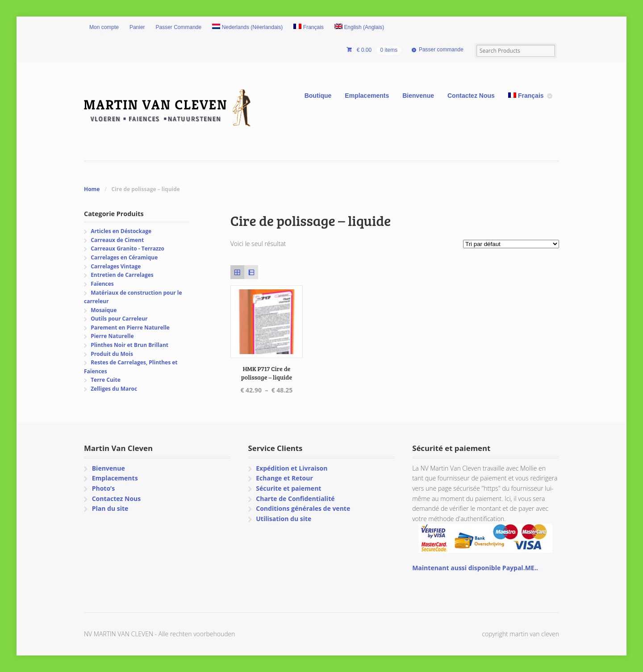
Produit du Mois (112, 354)
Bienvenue (418, 96)
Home (92, 189)
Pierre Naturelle (112, 336)
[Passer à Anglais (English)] (359, 28)
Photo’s (103, 488)
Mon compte (104, 27)
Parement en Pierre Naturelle (130, 328)
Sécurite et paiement (288, 488)
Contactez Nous (471, 96)
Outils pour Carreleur (119, 319)
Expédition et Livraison (292, 468)
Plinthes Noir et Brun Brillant (129, 345)
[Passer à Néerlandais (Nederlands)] (247, 28)
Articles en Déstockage (121, 231)
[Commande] (511, 244)
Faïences (102, 284)
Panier (137, 27)
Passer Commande (179, 27)
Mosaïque (104, 310)
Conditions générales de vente (303, 508)
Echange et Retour (284, 478)
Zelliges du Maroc (114, 389)
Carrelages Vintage (116, 266)
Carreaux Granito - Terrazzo (127, 248)
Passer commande (441, 50)
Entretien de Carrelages (122, 275)
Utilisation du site (284, 519)
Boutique (318, 96)
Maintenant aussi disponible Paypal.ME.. (475, 568)
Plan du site (110, 508)
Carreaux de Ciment (117, 240)
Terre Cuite (106, 380)
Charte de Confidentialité (295, 499)
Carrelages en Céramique (124, 257)
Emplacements (367, 96)
